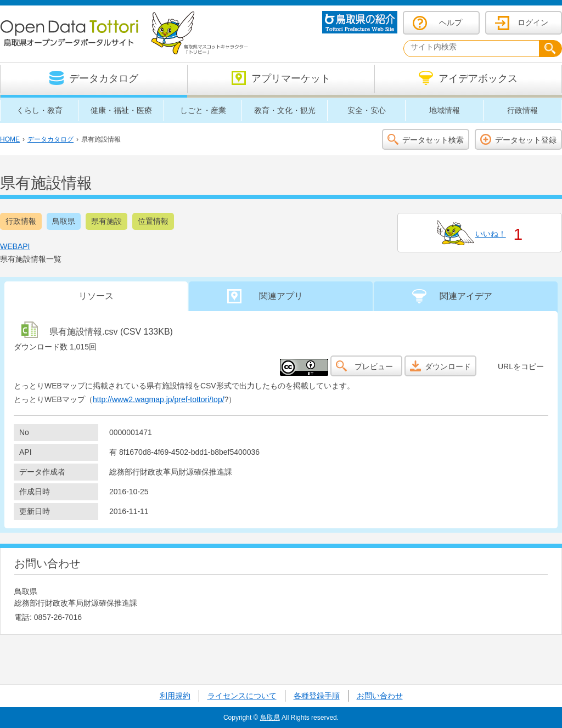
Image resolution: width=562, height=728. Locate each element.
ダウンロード (448, 366)
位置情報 (153, 221)
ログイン (533, 22)
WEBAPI (15, 246)
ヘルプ (451, 22)
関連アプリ (281, 296)
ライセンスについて (242, 696)
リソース (96, 296)
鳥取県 (64, 221)
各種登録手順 (317, 696)
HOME (10, 139)
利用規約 (175, 696)
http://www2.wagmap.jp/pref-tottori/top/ (159, 399)
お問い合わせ (380, 696)
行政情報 (21, 221)
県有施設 (106, 221)
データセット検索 (433, 140)
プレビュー (374, 366)
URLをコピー (521, 366)
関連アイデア (466, 296)
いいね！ (491, 234)
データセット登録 (526, 140)
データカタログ (50, 139)
